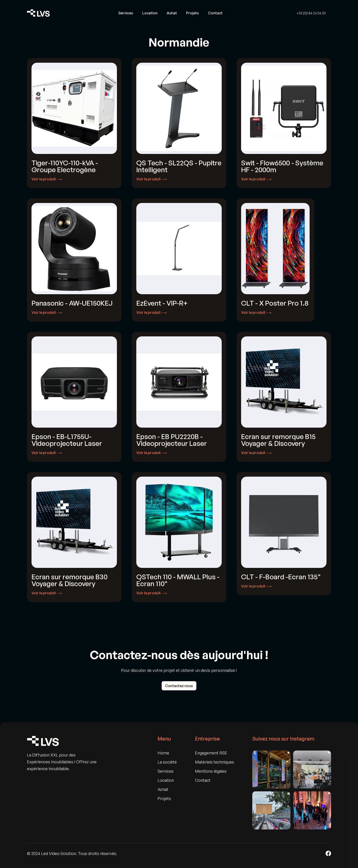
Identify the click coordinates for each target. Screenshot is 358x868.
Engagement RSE (211, 753)
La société (167, 762)
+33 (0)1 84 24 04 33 (311, 13)
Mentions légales (211, 771)
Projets (192, 13)
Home (163, 753)
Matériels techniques (215, 762)
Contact (215, 13)
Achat (172, 13)
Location (150, 13)
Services (126, 13)
